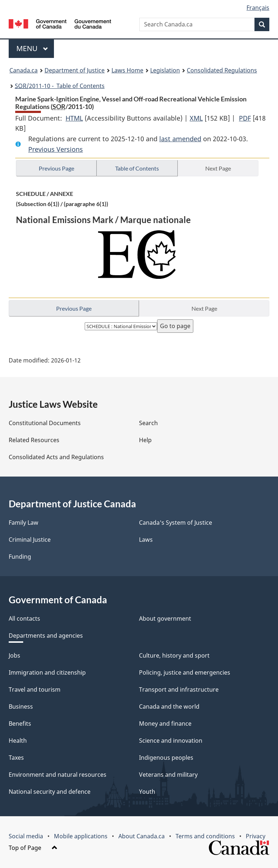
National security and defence (50, 792)
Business (21, 706)
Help (145, 440)
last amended (180, 139)
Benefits (20, 724)
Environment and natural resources (58, 775)
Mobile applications (81, 836)
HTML (74, 118)
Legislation (165, 70)
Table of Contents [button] (137, 168)
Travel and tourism (35, 689)
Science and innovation (171, 741)
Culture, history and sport (174, 655)
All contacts (24, 618)
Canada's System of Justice (176, 523)
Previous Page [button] (56, 168)
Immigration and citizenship (47, 672)
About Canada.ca (142, 836)
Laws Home (127, 70)
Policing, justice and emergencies (185, 672)
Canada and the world (169, 706)
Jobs (14, 655)
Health (18, 741)
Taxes (16, 758)
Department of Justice (75, 70)
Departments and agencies (46, 636)
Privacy (256, 836)
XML (196, 118)
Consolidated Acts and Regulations (56, 457)
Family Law (24, 523)
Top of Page (33, 848)
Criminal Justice (30, 540)
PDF (245, 118)
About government (165, 618)
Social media (26, 836)
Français (258, 8)
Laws (146, 540)
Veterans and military (168, 775)
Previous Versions (56, 149)
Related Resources (34, 440)
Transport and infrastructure (179, 689)
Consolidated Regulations (222, 70)
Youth (147, 792)
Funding (20, 557)
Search (148, 423)
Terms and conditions (205, 836)
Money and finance (165, 724)
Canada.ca (24, 70)
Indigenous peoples (166, 758)
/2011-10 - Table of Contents (60, 86)
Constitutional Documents (45, 423)
